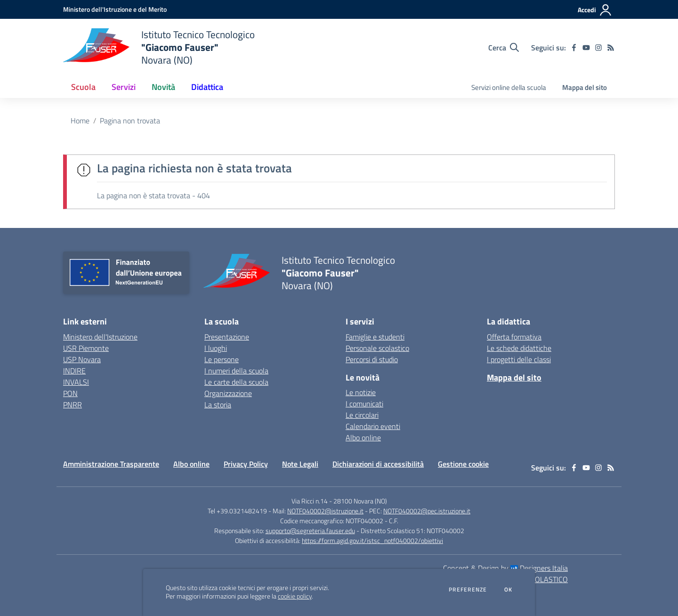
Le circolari (362, 415)
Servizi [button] (124, 87)
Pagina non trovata (130, 121)
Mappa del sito (585, 87)
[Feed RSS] (611, 48)
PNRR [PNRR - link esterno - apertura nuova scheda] (73, 405)
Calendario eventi (373, 426)
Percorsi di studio (372, 359)
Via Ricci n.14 (310, 501)
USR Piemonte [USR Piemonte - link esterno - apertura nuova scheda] (86, 348)
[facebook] (574, 48)
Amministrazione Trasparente (111, 464)
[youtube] (586, 48)
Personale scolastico (377, 348)
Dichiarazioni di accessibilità (378, 464)
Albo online (363, 438)
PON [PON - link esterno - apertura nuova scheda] (70, 393)
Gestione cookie (463, 464)
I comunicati (364, 404)
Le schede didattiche (519, 348)
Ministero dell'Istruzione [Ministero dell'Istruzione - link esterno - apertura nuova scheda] (100, 337)
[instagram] (598, 48)
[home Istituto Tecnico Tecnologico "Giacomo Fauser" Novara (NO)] (159, 47)
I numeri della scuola (236, 371)
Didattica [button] (207, 87)
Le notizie (361, 392)
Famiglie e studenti (375, 337)
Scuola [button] (83, 87)
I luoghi (216, 348)
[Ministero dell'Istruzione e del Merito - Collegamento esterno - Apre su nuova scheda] (115, 9)
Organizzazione (228, 393)
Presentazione (227, 337)
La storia (218, 405)
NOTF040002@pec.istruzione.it (427, 511)
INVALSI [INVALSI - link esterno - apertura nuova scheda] (76, 382)
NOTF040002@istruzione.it (325, 511)
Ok (508, 590)
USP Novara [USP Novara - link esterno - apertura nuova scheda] (82, 359)
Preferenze (468, 590)
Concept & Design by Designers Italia (505, 568)
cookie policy (295, 596)
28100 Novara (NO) (360, 501)
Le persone (222, 359)
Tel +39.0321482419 (237, 511)
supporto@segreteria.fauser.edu (310, 531)
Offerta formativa (514, 337)
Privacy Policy (246, 464)
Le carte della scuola (236, 382)
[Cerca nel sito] (504, 48)
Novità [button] (163, 87)
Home (80, 121)
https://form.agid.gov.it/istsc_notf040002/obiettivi (372, 540)
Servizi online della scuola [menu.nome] (509, 87)
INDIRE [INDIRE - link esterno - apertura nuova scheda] (74, 371)
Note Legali (300, 464)
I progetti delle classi (519, 359)
